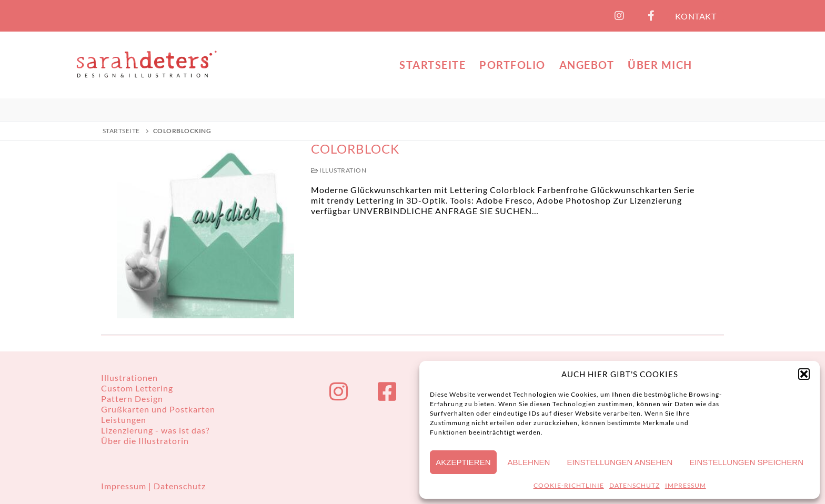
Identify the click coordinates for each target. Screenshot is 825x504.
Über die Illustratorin (145, 441)
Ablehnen (529, 462)
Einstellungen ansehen (620, 462)
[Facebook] (651, 16)
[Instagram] (620, 16)
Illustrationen (129, 377)
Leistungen (124, 420)
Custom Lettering (137, 388)
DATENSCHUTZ (635, 485)
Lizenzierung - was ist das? (155, 430)
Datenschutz (180, 486)
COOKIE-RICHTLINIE (569, 485)
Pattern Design (132, 399)
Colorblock (355, 149)
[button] (804, 374)
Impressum (125, 486)
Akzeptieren (463, 462)
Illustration (339, 170)
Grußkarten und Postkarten (158, 409)
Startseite (121, 131)
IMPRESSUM (686, 485)
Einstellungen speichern (746, 462)
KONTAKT (696, 16)
